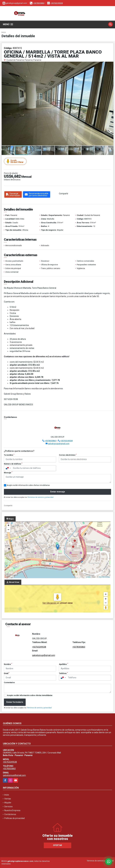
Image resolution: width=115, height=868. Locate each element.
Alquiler (8, 803)
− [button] (8, 530)
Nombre (8, 664)
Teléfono (63, 673)
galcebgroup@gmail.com (59, 444)
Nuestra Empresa (12, 810)
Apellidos (64, 664)
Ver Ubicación (50, 603)
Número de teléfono (13, 464)
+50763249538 (57, 3)
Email (7, 673)
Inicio (4, 32)
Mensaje (8, 473)
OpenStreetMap (104, 577)
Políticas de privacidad (14, 818)
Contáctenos (10, 814)
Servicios (8, 807)
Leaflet (88, 577)
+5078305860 (39, 3)
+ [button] (8, 526)
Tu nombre (9, 455)
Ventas (8, 799)
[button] (111, 64)
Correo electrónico (68, 455)
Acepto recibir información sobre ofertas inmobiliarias (30, 695)
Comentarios (9, 683)
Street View (16, 161)
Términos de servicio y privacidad (40, 497)
